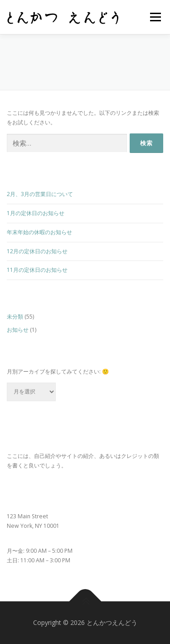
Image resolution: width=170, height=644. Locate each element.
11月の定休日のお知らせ (37, 270)
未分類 (15, 317)
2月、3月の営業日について (40, 194)
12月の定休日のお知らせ (37, 251)
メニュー (155, 17)
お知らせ (18, 330)
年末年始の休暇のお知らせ (39, 232)
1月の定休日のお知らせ (36, 213)
